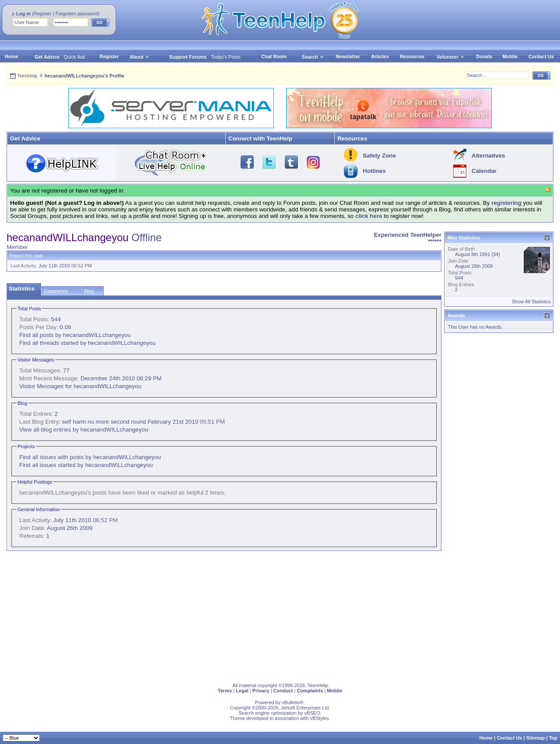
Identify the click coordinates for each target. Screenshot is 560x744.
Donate (484, 56)
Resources (412, 56)
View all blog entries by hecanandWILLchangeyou (84, 430)
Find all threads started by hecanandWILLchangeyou (87, 343)
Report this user (26, 256)
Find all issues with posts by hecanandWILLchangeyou (90, 457)
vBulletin (291, 702)
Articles (380, 56)
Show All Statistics (531, 302)
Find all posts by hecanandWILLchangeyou (75, 335)
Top (553, 738)
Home (12, 56)
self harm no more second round (104, 422)
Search (313, 57)
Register (43, 14)
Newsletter (348, 56)
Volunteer (448, 57)
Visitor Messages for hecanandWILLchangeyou (80, 386)
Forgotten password (77, 14)
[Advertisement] (269, 615)
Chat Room (274, 56)
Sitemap (536, 738)
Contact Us (541, 56)
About (136, 57)
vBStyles (320, 718)
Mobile (510, 56)
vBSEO (312, 713)
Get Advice (47, 57)
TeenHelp (27, 76)
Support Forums (188, 57)
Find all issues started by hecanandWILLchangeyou (86, 465)
